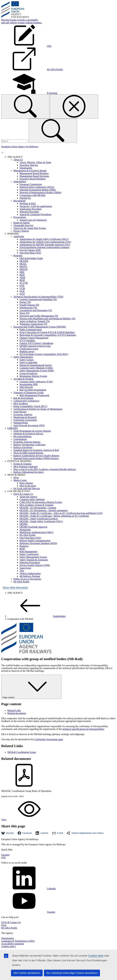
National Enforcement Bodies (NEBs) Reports (36, 458)
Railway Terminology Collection (29, 445)
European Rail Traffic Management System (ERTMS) (40, 327)
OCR (22, 291)
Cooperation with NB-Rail (32, 195)
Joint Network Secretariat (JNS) (29, 425)
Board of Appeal (21, 223)
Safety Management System (33, 557)
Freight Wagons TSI (29, 305)
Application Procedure (30, 209)
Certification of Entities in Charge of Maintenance (38, 409)
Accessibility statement (13, 944)
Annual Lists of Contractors (33, 220)
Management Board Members (34, 173)
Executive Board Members (33, 179)
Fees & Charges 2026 (30, 250)
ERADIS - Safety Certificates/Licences (39, 519)
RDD (22, 275)
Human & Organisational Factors (36, 365)
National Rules (21, 423)
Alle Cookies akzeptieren (27, 973)
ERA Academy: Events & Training (36, 505)
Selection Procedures (30, 562)
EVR (22, 286)
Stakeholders (20, 182)
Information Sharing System (33, 376)
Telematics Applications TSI (33, 324)
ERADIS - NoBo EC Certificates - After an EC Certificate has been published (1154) (61, 513)
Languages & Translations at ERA (18, 941)
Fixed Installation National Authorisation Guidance (44, 247)
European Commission (31, 184)
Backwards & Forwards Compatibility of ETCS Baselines (48, 335)
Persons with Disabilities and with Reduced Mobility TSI (47, 319)
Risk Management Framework (34, 395)
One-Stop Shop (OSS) (30, 253)
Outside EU (25, 198)
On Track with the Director (27, 488)
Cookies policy (9, 946)
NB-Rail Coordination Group (22, 752)
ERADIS (24, 261)
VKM (22, 277)
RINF (22, 280)
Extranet (5, 855)
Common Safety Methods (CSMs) (36, 368)
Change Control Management (34, 338)
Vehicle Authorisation (30, 573)
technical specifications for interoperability (83, 729)
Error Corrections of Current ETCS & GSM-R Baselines (47, 332)
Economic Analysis (23, 414)
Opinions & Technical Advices (28, 434)
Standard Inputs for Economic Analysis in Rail (36, 450)
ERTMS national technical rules (35, 346)
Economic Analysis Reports (27, 442)
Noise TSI (24, 313)
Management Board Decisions (34, 176)
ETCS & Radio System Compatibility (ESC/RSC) (44, 354)
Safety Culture (27, 360)
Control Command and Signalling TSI (38, 299)
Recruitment (19, 201)
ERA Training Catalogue (25, 467)
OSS (3, 858)
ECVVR (24, 283)
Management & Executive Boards (30, 171)
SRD (22, 272)
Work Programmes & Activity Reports (32, 431)
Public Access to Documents (27, 579)
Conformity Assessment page (49, 739)
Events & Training (22, 464)
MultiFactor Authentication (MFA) (36, 532)
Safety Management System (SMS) (37, 371)
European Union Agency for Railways (20, 147)
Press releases (26, 483)
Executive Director (29, 165)
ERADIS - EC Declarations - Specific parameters (44, 510)
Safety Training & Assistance (34, 560)
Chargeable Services (23, 225)
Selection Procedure (29, 212)
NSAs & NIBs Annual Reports (28, 453)
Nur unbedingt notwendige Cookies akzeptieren (72, 973)
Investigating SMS (29, 384)
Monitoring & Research (25, 417)
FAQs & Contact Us (23, 494)
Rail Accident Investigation (33, 390)
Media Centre (20, 480)
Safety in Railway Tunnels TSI (35, 321)
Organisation (26, 168)
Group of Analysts (28, 373)
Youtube (28, 912)
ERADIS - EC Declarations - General (38, 508)
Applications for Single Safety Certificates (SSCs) (44, 239)
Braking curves (27, 351)
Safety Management (23, 357)
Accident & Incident (23, 379)
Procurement (20, 217)
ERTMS (23, 524)
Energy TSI (25, 302)
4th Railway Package (30, 576)
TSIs (22, 571)
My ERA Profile (27, 535)
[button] (8, 833)
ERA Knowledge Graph (31, 258)
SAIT (22, 294)
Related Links (14, 710)
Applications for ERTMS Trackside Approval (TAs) (45, 245)
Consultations (20, 439)
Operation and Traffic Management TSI (39, 316)
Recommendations (22, 436)
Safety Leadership (28, 362)
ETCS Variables (27, 340)
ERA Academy (21, 404)
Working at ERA (28, 203)
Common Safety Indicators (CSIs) (36, 382)
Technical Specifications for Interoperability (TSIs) (38, 297)
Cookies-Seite (96, 956)
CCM (22, 288)
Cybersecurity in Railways (26, 401)
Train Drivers (20, 412)
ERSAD (23, 269)
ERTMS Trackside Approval (33, 527)
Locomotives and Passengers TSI (36, 310)
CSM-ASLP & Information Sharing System (41, 502)
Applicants (19, 236)
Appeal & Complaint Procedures (35, 214)
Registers (18, 256)
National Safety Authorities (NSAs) (37, 187)
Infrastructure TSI (28, 308)
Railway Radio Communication (35, 541)
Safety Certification (29, 554)
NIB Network (26, 387)
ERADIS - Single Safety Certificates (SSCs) (41, 521)
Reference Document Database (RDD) (38, 543)
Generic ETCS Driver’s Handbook (36, 343)
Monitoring (25, 530)
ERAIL (23, 264)
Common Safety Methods (32, 499)
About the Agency (28, 497)
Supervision (25, 568)
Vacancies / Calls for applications (36, 206)
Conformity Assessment (25, 420)
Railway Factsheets (23, 447)
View (27, 820)
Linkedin (28, 889)
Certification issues (29, 349)
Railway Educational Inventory (29, 472)
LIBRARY (13, 428)
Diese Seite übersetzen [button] (15, 588)
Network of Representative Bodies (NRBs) (40, 193)
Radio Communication (31, 330)
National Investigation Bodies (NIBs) (38, 190)
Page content (31, 687)
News (16, 478)
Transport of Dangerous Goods (28, 393)
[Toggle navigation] (2, 153)
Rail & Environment (23, 398)
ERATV (23, 267)
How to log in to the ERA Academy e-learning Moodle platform (45, 469)
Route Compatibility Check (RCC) (30, 406)
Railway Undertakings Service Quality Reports (36, 456)
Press (4, 925)
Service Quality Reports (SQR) (35, 565)
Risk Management (28, 552)
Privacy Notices (21, 231)
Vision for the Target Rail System (30, 228)
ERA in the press (28, 486)
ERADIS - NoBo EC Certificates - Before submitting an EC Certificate (54, 516)
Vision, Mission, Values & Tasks (35, 162)
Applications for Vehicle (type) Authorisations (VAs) (45, 242)
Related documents (17, 713)
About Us (18, 160)
